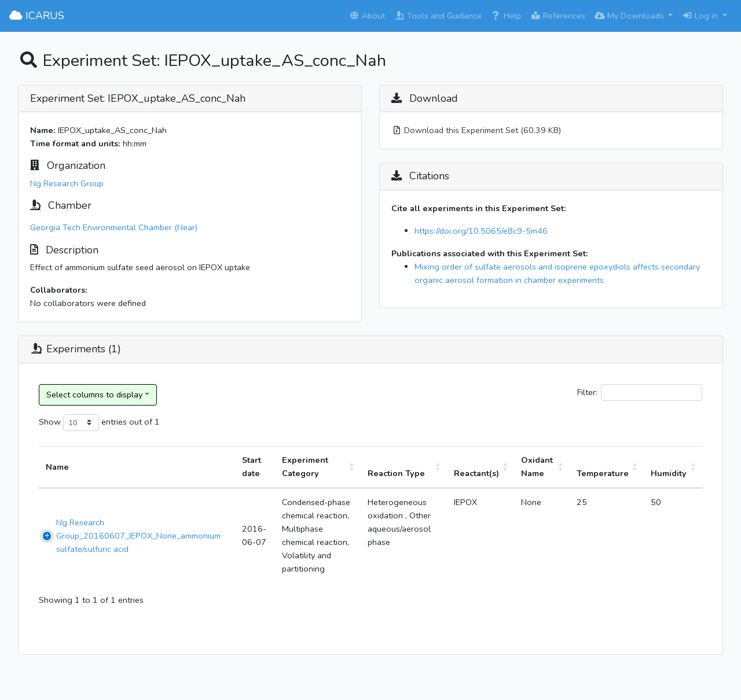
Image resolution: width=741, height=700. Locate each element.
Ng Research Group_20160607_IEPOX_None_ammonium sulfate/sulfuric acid (138, 536)
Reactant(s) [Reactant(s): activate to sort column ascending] (476, 473)
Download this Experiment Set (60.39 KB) (476, 130)
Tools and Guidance (438, 16)
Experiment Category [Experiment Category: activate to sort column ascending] (305, 467)
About (367, 16)
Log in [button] (701, 16)
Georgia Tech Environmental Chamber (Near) (114, 227)
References (558, 16)
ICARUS (37, 16)
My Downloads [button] (630, 16)
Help (506, 16)
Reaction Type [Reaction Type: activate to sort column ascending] (396, 473)
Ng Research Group (67, 183)
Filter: (640, 393)
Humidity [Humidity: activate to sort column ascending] (669, 473)
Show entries (83, 423)
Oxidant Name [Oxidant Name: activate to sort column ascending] (537, 467)
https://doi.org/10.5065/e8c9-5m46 (481, 231)
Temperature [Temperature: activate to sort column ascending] (603, 473)
